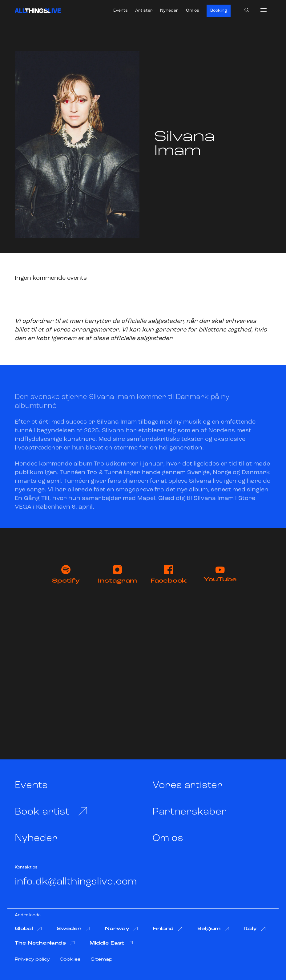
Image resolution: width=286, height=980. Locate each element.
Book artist (51, 811)
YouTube (220, 575)
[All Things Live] (38, 11)
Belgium (213, 929)
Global (28, 929)
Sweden (73, 929)
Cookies (70, 960)
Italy (255, 929)
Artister (144, 11)
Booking (219, 11)
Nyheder (169, 11)
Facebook (169, 575)
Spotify (66, 575)
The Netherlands (45, 943)
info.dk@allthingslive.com (76, 882)
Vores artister (187, 785)
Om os (193, 11)
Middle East (111, 943)
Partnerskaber (190, 812)
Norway (122, 929)
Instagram (117, 575)
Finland (168, 929)
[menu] (264, 10)
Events (121, 11)
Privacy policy (32, 960)
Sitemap (102, 960)
